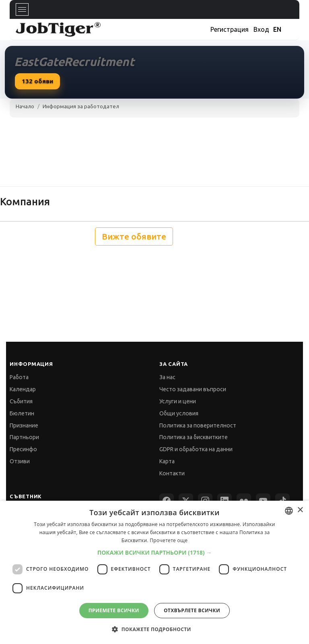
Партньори (24, 437)
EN (277, 29)
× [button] (300, 510)
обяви (37, 81)
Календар (23, 389)
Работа (19, 377)
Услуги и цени (178, 401)
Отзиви (20, 461)
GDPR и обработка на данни (196, 449)
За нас (167, 377)
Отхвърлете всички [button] (192, 610)
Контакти (172, 473)
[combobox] (289, 511)
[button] (155, 552)
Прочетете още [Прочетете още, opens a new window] (169, 540)
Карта (167, 461)
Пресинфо (23, 449)
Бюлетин (22, 413)
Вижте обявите (134, 236)
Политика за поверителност (198, 425)
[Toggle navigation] (22, 9)
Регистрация (230, 29)
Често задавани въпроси (193, 389)
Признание (24, 425)
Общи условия (179, 413)
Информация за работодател (81, 106)
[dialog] (154, 572)
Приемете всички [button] (114, 610)
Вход (261, 29)
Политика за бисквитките (194, 437)
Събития (21, 401)
